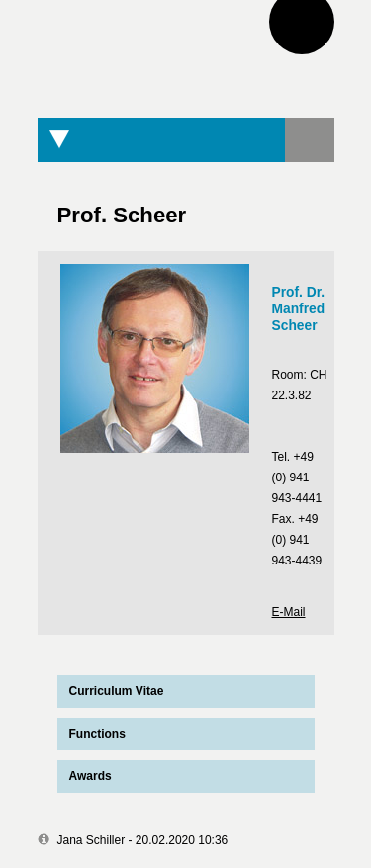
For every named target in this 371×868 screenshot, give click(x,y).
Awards (91, 776)
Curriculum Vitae (111, 692)
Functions (97, 734)
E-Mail (289, 612)
